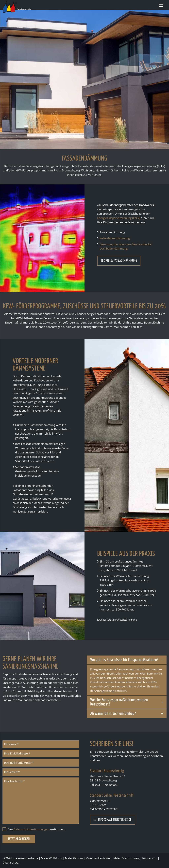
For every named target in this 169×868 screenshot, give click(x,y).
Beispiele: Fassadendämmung (119, 261)
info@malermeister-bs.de (113, 820)
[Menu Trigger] (161, 5)
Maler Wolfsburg (52, 858)
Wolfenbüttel (102, 858)
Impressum (150, 858)
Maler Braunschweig (126, 858)
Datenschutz (10, 862)
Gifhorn (78, 858)
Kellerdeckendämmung (115, 238)
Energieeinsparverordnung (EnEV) (119, 218)
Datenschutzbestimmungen (31, 829)
